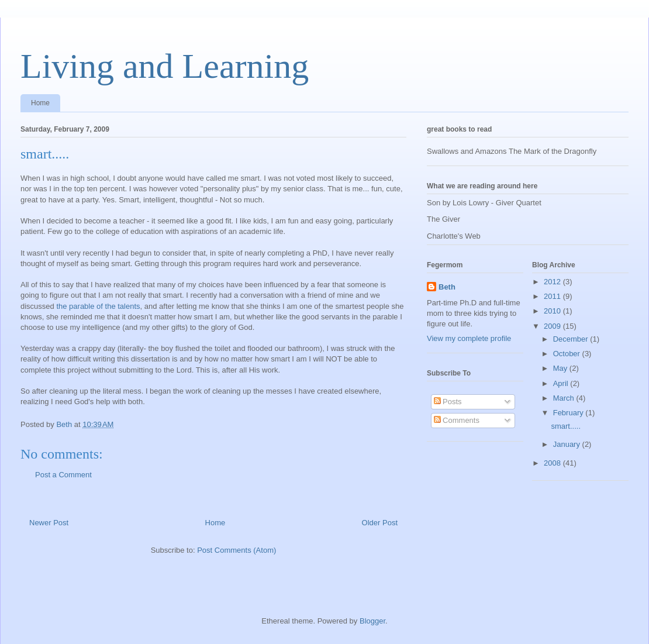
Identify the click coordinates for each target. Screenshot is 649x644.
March (565, 398)
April (562, 383)
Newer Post (49, 523)
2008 (553, 463)
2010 (553, 311)
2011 (553, 296)
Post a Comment (63, 475)
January (568, 444)
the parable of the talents (98, 306)
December (572, 339)
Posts (448, 402)
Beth (447, 287)
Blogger (372, 621)
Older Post (380, 523)
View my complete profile (469, 338)
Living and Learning (165, 66)
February (569, 413)
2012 (553, 282)
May (561, 368)
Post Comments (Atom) (237, 550)
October (568, 354)
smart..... (566, 426)
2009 (553, 326)
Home (40, 103)
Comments (457, 420)
